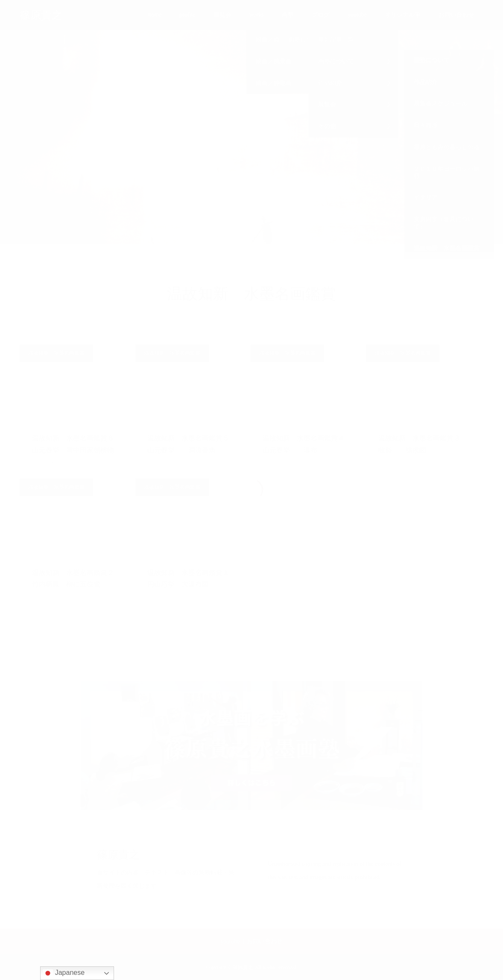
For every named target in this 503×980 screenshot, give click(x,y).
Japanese (64, 973)
